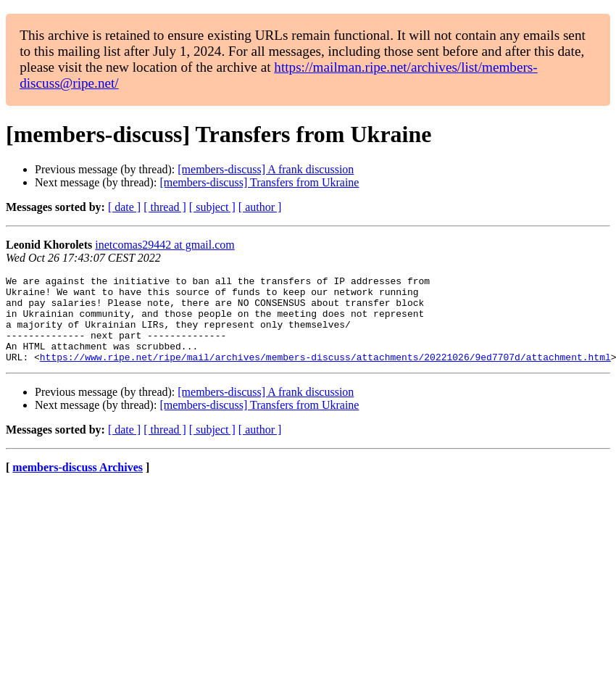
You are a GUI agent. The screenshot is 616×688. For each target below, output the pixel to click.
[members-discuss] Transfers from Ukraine (259, 182)
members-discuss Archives (78, 485)
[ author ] (260, 207)
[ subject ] (212, 207)
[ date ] (124, 207)
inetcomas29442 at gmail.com (165, 245)
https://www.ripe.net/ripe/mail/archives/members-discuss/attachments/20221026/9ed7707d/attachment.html (325, 374)
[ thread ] (165, 207)
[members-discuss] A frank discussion (266, 169)
